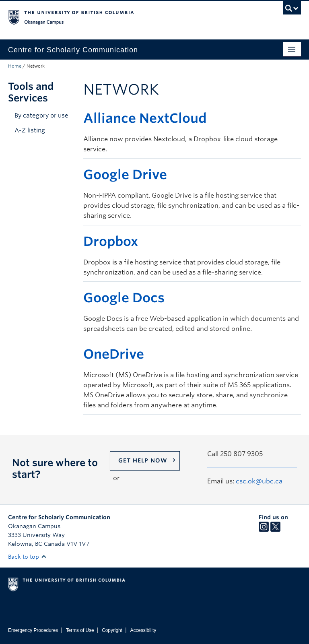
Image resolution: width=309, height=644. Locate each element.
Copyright (112, 630)
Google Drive (125, 174)
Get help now (143, 460)
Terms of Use (80, 630)
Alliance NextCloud (145, 118)
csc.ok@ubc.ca (259, 481)
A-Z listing (30, 130)
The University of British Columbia (133, 17)
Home (15, 66)
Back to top (27, 557)
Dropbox (111, 241)
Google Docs (124, 298)
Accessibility (143, 630)
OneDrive (114, 354)
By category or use (41, 116)
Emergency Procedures (33, 630)
